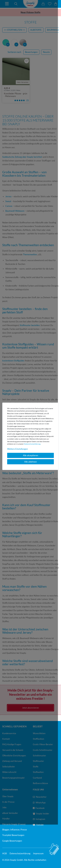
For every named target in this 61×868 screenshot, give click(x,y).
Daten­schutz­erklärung (32, 444)
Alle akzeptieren (30, 455)
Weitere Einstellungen (17, 449)
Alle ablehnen (30, 462)
